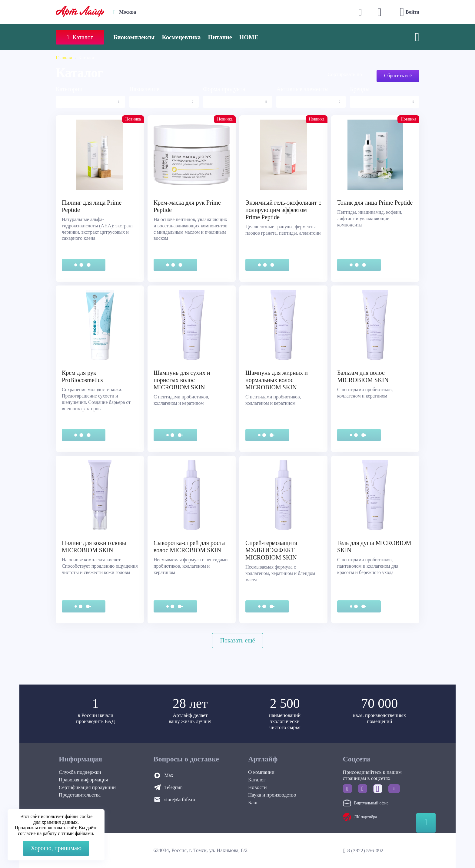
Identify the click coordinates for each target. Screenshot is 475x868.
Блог (253, 802)
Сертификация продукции (87, 787)
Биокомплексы (134, 37)
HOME (249, 37)
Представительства (80, 795)
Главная (64, 58)
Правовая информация (83, 780)
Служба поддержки (80, 772)
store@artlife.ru (180, 799)
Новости (257, 787)
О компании (261, 772)
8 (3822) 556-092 (365, 851)
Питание (220, 37)
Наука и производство (272, 795)
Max (169, 775)
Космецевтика (181, 37)
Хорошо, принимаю (56, 848)
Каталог (257, 780)
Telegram (174, 787)
